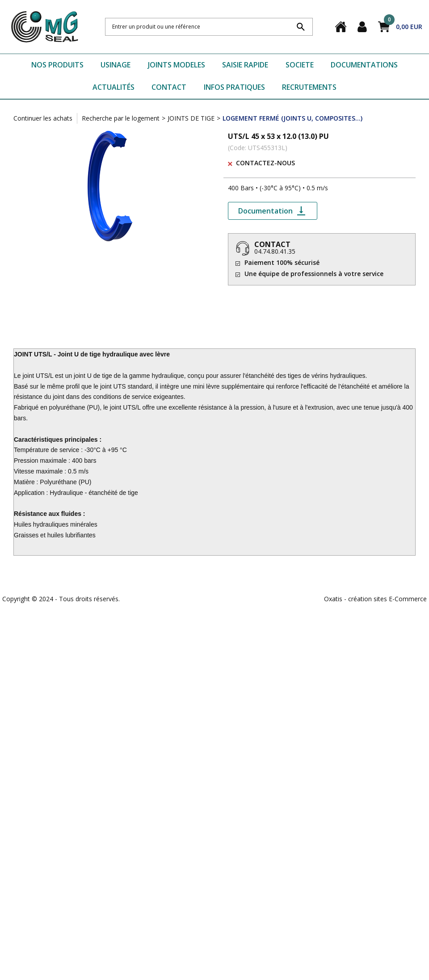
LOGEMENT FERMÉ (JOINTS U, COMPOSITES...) (292, 118)
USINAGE (116, 65)
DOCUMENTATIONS (364, 65)
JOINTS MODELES (177, 65)
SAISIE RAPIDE (245, 65)
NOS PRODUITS (57, 65)
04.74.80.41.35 (275, 251)
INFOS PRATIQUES (234, 87)
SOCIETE (300, 65)
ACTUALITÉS (114, 87)
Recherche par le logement (121, 118)
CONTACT (169, 87)
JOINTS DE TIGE (191, 118)
